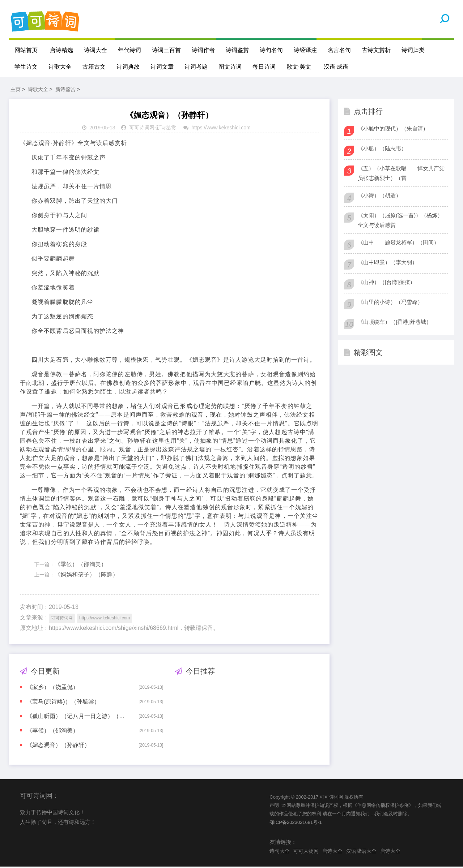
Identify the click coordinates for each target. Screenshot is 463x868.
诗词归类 (413, 50)
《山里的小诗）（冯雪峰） (390, 303)
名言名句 (339, 50)
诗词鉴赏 (237, 50)
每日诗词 (264, 67)
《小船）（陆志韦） (382, 149)
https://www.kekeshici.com (221, 129)
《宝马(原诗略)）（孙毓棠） (63, 703)
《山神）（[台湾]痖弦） (386, 283)
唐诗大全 (332, 852)
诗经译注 (305, 50)
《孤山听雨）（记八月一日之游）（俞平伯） (77, 717)
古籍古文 (94, 67)
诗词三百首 (166, 50)
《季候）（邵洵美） (81, 565)
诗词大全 (95, 50)
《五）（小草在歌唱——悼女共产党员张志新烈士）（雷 (401, 174)
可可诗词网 (142, 129)
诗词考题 (196, 67)
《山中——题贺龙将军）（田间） (398, 243)
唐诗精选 (61, 50)
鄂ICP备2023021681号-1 (296, 823)
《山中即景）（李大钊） (388, 263)
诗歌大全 (60, 67)
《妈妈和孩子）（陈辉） (86, 576)
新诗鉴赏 (65, 90)
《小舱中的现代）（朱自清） (393, 130)
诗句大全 (280, 852)
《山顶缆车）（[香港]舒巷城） (394, 323)
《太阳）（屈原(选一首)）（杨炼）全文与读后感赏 (400, 221)
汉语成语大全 (361, 852)
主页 (16, 90)
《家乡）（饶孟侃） (52, 688)
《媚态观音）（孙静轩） (58, 746)
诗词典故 (128, 67)
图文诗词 (230, 67)
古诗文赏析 (376, 50)
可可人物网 (306, 852)
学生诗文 (26, 67)
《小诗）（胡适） (379, 196)
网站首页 (26, 50)
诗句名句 (271, 50)
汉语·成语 (336, 67)
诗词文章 (162, 67)
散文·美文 (299, 67)
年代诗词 (129, 50)
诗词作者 (203, 50)
